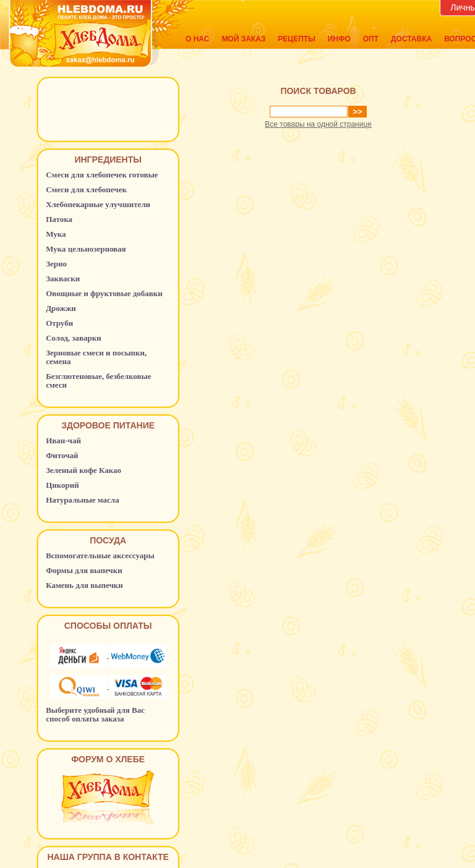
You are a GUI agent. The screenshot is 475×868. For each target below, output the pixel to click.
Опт (371, 39)
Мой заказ (243, 39)
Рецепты (296, 39)
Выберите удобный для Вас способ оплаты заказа (95, 714)
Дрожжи (61, 308)
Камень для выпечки (84, 585)
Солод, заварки (74, 338)
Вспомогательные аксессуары (100, 555)
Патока (59, 219)
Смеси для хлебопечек (86, 189)
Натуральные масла (83, 500)
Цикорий (62, 485)
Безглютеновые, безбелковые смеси (98, 381)
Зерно (56, 264)
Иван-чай (63, 440)
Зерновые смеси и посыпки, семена (96, 357)
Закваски (63, 279)
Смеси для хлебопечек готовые (102, 175)
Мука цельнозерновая (86, 249)
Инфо (339, 39)
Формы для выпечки (84, 570)
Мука (56, 234)
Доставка (411, 39)
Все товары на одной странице (318, 124)
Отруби (59, 323)
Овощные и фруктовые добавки (104, 293)
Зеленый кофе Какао (83, 470)
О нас (197, 39)
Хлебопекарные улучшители (98, 204)
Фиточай (62, 455)
